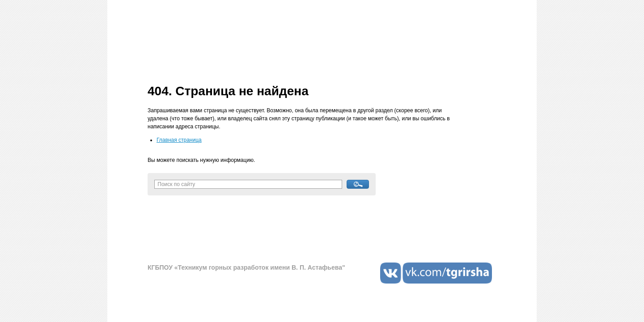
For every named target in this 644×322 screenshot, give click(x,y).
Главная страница (179, 140)
